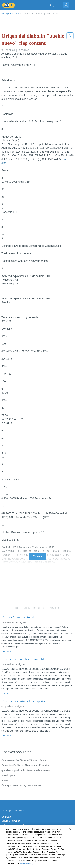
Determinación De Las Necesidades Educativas (26, 765)
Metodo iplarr (8, 775)
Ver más (37, 556)
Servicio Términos (11, 821)
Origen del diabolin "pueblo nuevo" (41, 14)
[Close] (70, 834)
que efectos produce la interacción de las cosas (26, 770)
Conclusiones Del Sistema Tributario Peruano (25, 760)
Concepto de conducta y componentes (21, 785)
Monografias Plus (10, 14)
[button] (70, 40)
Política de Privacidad (13, 825)
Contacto (6, 817)
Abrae (5, 780)
